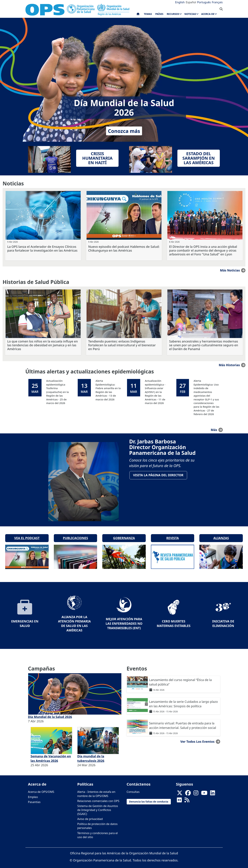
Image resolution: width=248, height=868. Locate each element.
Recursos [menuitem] (173, 14)
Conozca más (124, 131)
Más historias (229, 365)
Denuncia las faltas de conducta (149, 798)
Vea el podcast (27, 534)
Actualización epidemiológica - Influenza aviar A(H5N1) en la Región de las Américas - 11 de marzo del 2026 (155, 392)
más (214, 430)
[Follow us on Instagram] (196, 790)
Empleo (33, 794)
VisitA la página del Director (159, 476)
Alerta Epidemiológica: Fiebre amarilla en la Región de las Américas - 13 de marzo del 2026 (108, 390)
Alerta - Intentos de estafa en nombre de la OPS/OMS (96, 790)
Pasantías (34, 799)
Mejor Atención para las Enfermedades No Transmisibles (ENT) (124, 620)
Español (191, 2)
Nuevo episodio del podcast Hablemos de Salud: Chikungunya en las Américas (124, 248)
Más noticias (230, 270)
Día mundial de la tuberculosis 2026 (91, 755)
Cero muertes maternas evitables (174, 620)
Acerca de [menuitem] (208, 14)
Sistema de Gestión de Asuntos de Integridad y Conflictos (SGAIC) (98, 806)
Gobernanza (124, 534)
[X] (180, 790)
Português (204, 2)
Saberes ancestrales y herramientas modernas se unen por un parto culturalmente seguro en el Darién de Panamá (204, 345)
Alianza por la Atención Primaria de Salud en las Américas (74, 620)
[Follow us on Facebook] (188, 790)
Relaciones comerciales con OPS (98, 797)
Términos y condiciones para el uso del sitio (98, 832)
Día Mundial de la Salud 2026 (50, 713)
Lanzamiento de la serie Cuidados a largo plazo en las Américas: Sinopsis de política (184, 700)
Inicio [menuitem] (138, 15)
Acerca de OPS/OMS (41, 788)
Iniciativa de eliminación (223, 620)
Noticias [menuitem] (190, 14)
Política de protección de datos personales (98, 822)
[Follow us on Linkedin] (213, 790)
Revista (173, 534)
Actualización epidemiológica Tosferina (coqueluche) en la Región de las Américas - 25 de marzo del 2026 (58, 392)
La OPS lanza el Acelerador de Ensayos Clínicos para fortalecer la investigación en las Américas (42, 248)
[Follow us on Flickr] (179, 797)
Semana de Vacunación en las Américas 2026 (51, 755)
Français (217, 2)
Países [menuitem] (159, 14)
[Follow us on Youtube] (204, 790)
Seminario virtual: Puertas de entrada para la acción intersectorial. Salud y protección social (183, 722)
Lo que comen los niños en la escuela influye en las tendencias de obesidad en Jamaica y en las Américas (42, 345)
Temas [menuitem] (148, 14)
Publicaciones (75, 534)
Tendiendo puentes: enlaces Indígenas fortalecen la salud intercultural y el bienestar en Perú (122, 345)
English (180, 2)
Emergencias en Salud (25, 620)
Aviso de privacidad (90, 815)
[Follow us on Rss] (187, 797)
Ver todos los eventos (197, 738)
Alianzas (221, 534)
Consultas (133, 788)
